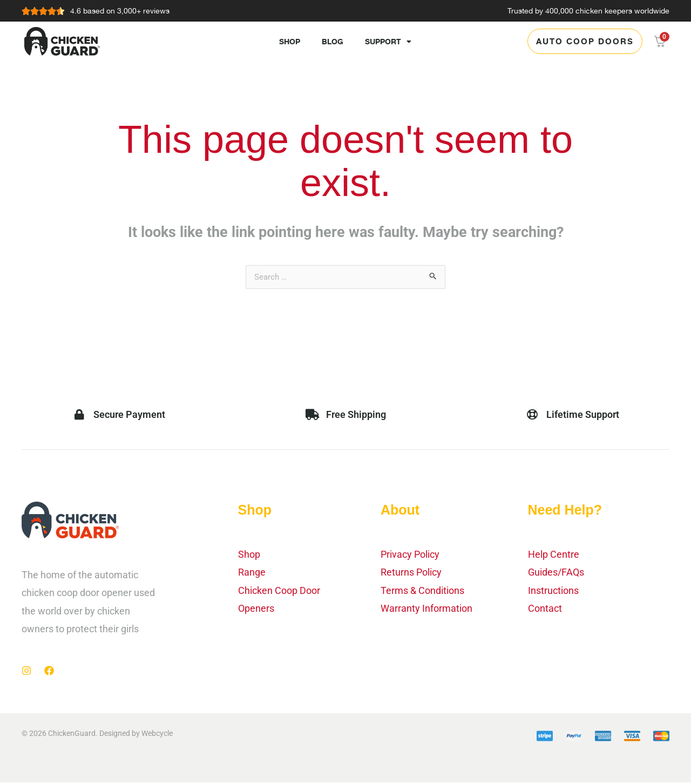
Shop (290, 41)
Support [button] (388, 42)
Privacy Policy (410, 556)
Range (252, 574)
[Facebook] (49, 672)
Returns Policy (411, 574)
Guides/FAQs (556, 574)
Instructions (553, 592)
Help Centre (554, 556)
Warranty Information (426, 610)
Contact (545, 610)
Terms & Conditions (422, 592)
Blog (333, 41)
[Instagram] (26, 672)
